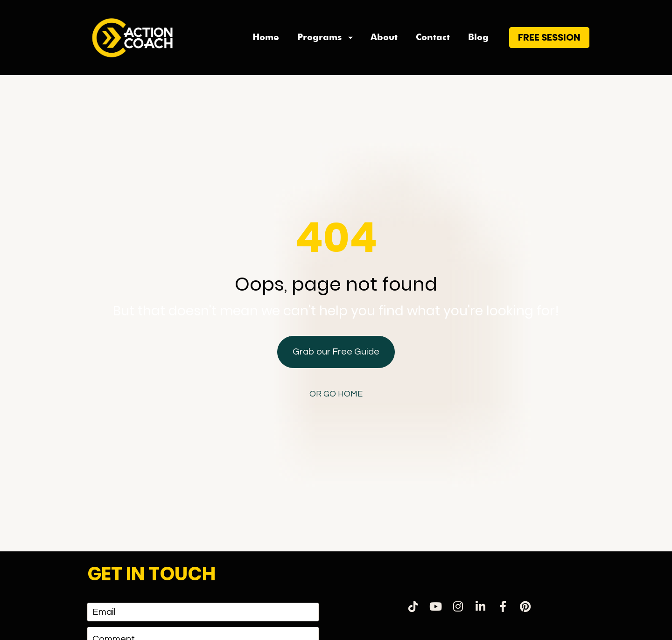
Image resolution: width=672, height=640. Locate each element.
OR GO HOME (336, 379)
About (384, 50)
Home (266, 50)
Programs (325, 50)
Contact (433, 50)
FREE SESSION (549, 49)
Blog (478, 50)
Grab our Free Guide (336, 337)
